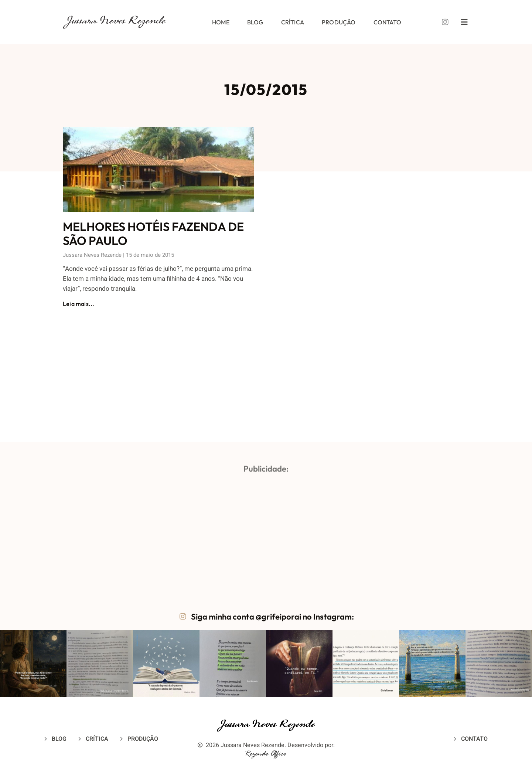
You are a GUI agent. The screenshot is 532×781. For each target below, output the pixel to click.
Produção (339, 22)
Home (221, 22)
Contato (387, 22)
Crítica (293, 22)
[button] (33, 664)
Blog (255, 22)
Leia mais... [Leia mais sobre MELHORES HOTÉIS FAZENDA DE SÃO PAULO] (79, 304)
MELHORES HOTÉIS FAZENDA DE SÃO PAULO (153, 233)
